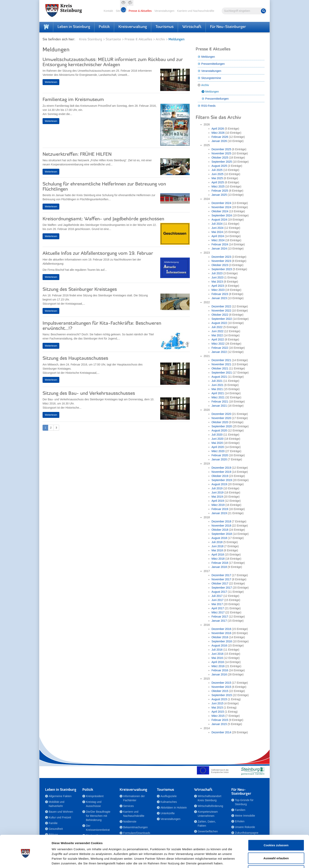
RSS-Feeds (208, 106)
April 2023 (218, 286)
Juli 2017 (217, 596)
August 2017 (219, 592)
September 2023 (222, 269)
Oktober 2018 (220, 530)
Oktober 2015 (220, 691)
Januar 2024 (219, 249)
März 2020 (218, 451)
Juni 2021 (217, 385)
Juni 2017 (217, 600)
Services (128, 806)
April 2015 (218, 712)
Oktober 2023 (220, 265)
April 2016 (218, 662)
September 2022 (222, 319)
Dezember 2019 (221, 468)
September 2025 (222, 162)
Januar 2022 (219, 352)
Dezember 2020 (221, 414)
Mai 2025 (217, 178)
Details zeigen (210, 860)
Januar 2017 (219, 621)
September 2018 (222, 534)
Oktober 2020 (220, 422)
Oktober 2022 (220, 315)
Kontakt (108, 11)
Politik (104, 27)
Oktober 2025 (220, 158)
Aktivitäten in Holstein (174, 808)
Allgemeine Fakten (60, 796)
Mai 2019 (217, 497)
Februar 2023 (220, 294)
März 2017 (218, 612)
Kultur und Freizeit (60, 817)
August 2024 (219, 220)
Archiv (160, 39)
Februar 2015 (220, 720)
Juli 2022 (217, 327)
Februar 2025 (220, 191)
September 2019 (222, 480)
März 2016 (218, 666)
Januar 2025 (219, 195)
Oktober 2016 (220, 637)
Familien (240, 810)
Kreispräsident (95, 796)
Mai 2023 (217, 282)
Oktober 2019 (220, 476)
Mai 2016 (217, 658)
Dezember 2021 (221, 360)
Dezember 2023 (221, 257)
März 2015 (218, 716)
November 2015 (221, 687)
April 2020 (218, 447)
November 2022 (221, 311)
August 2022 (219, 323)
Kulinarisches (169, 802)
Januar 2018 (219, 567)
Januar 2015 (219, 724)
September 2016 (222, 641)
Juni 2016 (217, 654)
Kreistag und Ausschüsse (94, 804)
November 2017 (221, 579)
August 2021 (219, 377)
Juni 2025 (217, 174)
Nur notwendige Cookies (276, 855)
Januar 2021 (219, 406)
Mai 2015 (217, 708)
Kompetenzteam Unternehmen (208, 814)
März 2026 (218, 133)
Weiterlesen (51, 82)
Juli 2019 (217, 488)
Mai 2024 (217, 232)
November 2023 (221, 261)
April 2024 (218, 236)
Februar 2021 (220, 402)
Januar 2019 (219, 513)
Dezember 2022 (221, 306)
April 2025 (218, 182)
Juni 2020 (217, 439)
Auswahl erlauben (276, 842)
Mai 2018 (217, 550)
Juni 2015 (217, 703)
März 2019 (218, 505)
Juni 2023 (217, 277)
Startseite (113, 39)
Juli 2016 (217, 650)
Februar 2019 (220, 509)
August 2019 (219, 484)
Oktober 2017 (220, 583)
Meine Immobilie (245, 816)
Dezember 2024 (221, 203)
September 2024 (222, 215)
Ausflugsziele (169, 796)
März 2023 (218, 290)
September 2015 (222, 695)
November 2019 (221, 472)
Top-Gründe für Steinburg (244, 802)
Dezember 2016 (221, 629)
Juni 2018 (217, 546)
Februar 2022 (220, 348)
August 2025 (219, 166)
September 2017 (222, 588)
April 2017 (218, 608)
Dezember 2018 (221, 521)
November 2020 (221, 418)
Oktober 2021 (220, 368)
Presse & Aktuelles (140, 11)
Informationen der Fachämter (134, 798)
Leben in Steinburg (74, 27)
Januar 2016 (219, 674)
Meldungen (208, 57)
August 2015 (219, 699)
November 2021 (221, 364)
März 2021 (218, 397)
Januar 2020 (219, 459)
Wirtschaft (192, 27)
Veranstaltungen (164, 11)
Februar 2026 (220, 137)
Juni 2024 (217, 228)
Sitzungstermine (211, 78)
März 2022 (218, 344)
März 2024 (218, 240)
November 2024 (221, 207)
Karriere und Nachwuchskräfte (196, 11)
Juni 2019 (217, 492)
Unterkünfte (168, 813)
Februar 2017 (220, 617)
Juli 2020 (217, 435)
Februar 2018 (220, 563)
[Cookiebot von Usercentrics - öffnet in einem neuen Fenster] (26, 860)
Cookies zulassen (276, 829)
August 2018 (219, 538)
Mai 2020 (217, 443)
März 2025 (218, 186)
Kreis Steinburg (91, 39)
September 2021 (222, 373)
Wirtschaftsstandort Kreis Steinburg (209, 798)
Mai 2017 (217, 604)
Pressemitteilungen (213, 64)
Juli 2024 (217, 224)
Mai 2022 (217, 335)
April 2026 (218, 129)
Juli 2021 (217, 381)
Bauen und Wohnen (61, 812)
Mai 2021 (217, 389)
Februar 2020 (220, 455)
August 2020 (219, 430)
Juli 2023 (217, 273)
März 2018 (218, 559)
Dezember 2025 (221, 149)
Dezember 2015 (221, 683)
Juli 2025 (217, 170)
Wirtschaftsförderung (210, 806)
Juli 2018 (217, 542)
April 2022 (218, 339)
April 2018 (218, 555)
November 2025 (221, 153)
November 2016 (221, 633)
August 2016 (219, 645)
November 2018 (221, 526)
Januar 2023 (219, 298)
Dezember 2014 (221, 732)
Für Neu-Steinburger (228, 27)
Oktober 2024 (220, 211)
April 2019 (218, 501)
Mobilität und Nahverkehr (56, 804)
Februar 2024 (220, 244)
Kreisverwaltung (133, 27)
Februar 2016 (220, 670)
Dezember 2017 (221, 575)
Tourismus (165, 27)
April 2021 (218, 393)
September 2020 (222, 426)
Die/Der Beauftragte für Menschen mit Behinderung (98, 816)
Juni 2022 (217, 331)
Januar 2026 (219, 141)
